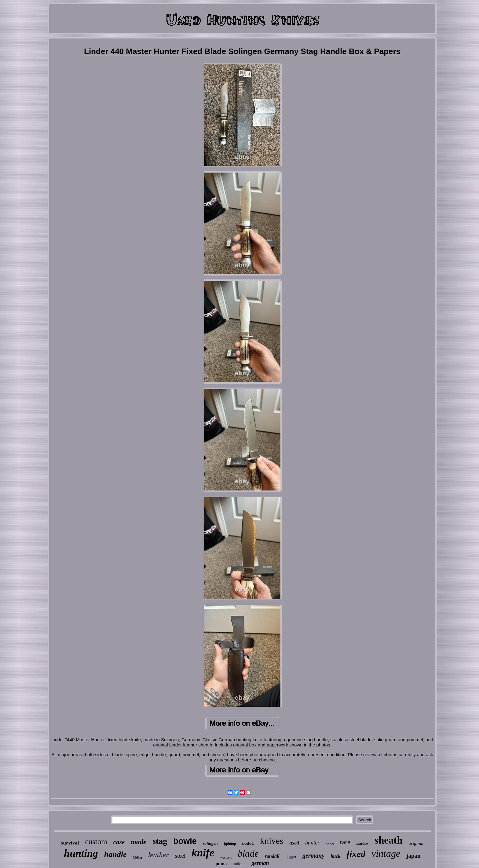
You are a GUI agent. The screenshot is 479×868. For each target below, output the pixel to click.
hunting (81, 853)
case (119, 842)
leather (159, 855)
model (248, 844)
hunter (312, 843)
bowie (185, 841)
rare (345, 842)
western (226, 857)
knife (203, 853)
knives (272, 841)
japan (413, 856)
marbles (362, 844)
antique (239, 864)
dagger (291, 857)
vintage (386, 853)
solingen (210, 843)
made (139, 842)
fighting (230, 844)
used (294, 843)
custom (96, 842)
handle (115, 854)
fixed (356, 854)
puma (221, 864)
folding (137, 857)
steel (180, 856)
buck (335, 856)
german (260, 863)
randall (272, 856)
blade (248, 853)
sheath (389, 840)
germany (313, 855)
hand (330, 844)
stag (160, 841)
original (416, 843)
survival (70, 843)
